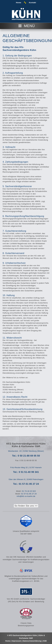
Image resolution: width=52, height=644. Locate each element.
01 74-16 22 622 (29, 491)
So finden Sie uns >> (26, 506)
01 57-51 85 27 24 (29, 494)
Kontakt (33, 3)
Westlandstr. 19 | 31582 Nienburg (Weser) (26, 451)
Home (19, 3)
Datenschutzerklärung (32, 641)
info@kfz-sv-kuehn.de (26, 496)
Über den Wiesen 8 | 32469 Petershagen (26, 479)
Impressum (17, 641)
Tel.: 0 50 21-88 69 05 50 (26, 456)
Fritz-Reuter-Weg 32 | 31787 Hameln (26, 467)
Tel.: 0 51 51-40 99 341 (26, 472)
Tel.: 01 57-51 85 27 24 (26, 484)
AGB (45, 641)
